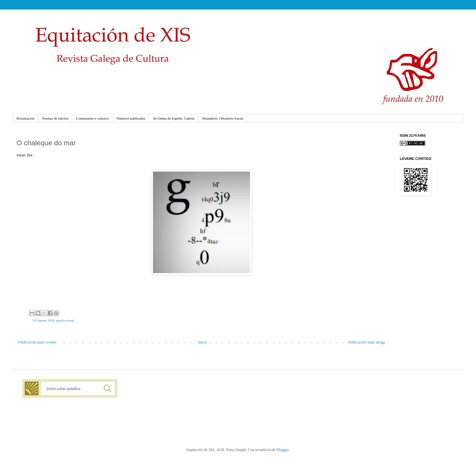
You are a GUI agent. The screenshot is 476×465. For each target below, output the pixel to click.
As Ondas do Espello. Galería (174, 118)
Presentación (25, 118)
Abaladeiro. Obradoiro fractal (222, 118)
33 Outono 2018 (43, 320)
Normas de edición (55, 118)
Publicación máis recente (37, 342)
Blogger (283, 450)
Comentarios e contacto (92, 118)
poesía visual (65, 320)
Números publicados (131, 118)
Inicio (202, 342)
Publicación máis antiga (367, 342)
